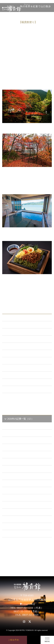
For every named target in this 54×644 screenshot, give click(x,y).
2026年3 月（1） (16, 433)
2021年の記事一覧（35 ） (19, 483)
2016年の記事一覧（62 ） (19, 519)
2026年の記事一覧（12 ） (19, 419)
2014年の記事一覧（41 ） (19, 534)
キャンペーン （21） (17, 346)
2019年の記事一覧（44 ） (19, 498)
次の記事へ (27, 297)
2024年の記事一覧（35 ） (19, 462)
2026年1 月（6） (16, 447)
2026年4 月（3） (16, 426)
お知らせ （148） (15, 325)
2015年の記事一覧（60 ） (19, 526)
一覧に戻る (39, 292)
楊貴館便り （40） (16, 382)
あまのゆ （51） (14, 361)
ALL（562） (12, 318)
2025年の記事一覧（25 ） (19, 455)
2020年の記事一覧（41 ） (19, 491)
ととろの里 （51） (16, 368)
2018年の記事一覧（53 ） (19, 505)
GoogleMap (29, 604)
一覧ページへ (27, 398)
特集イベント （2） (16, 389)
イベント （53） (14, 375)
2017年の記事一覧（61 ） (19, 512)
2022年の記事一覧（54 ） (19, 476)
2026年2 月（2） (16, 440)
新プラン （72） (14, 332)
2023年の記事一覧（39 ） (19, 469)
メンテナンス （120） (17, 339)
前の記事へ (15, 292)
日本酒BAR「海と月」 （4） (21, 353)
